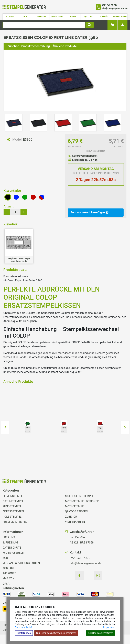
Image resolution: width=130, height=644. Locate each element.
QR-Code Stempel (77, 511)
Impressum (109, 627)
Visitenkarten (120, 17)
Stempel (10, 17)
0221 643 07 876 (80, 558)
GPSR (6, 584)
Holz (26, 17)
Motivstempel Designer (82, 501)
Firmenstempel (13, 496)
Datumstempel (13, 501)
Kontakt (9, 568)
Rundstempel (12, 506)
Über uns (9, 537)
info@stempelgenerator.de (85, 563)
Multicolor (57, 17)
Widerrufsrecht (14, 553)
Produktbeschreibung (36, 46)
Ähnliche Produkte (65, 46)
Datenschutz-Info (24, 627)
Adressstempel (14, 511)
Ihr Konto (9, 573)
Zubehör (104, 17)
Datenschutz (12, 548)
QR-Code (88, 17)
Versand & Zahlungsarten (21, 563)
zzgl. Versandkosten (96, 151)
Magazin (8, 578)
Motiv (73, 17)
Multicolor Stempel (79, 496)
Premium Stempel (15, 522)
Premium (42, 17)
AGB (5, 558)
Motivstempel (75, 506)
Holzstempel (12, 517)
